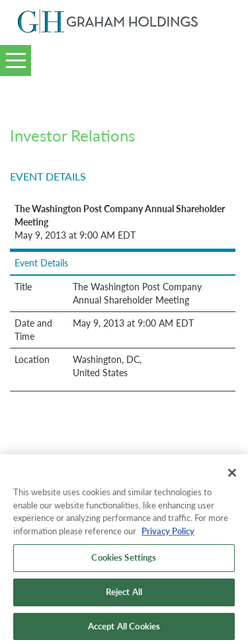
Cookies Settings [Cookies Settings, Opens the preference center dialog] (124, 562)
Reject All (124, 596)
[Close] (232, 477)
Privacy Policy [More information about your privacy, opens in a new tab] (168, 535)
